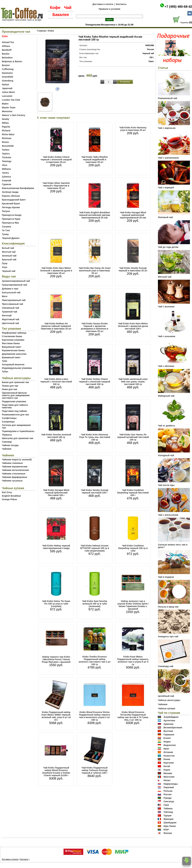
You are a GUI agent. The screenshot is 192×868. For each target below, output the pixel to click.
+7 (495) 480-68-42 (178, 7)
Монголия (169, 777)
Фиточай (7, 316)
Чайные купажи (167, 708)
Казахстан (169, 756)
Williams (6, 169)
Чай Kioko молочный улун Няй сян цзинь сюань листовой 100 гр (133, 382)
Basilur (6, 54)
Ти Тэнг (6, 230)
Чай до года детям (168, 247)
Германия (169, 735)
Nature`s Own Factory (14, 115)
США (166, 805)
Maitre (5, 104)
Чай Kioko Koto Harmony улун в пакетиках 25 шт (133, 129)
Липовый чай (165, 217)
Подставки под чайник (14, 411)
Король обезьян (11, 196)
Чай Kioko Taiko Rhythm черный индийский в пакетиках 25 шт (95, 160)
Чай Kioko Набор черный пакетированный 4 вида (56, 547)
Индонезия (170, 745)
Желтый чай (9, 252)
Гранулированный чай (14, 285)
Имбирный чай (166, 396)
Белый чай (8, 248)
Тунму (5, 234)
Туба (4, 361)
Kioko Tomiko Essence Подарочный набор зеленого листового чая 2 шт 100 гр (95, 660)
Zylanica (6, 177)
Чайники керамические (15, 467)
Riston (5, 142)
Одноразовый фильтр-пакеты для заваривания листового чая (16, 395)
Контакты (121, 4)
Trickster (7, 157)
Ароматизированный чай (16, 281)
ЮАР (166, 830)
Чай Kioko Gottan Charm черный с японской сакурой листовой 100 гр (95, 382)
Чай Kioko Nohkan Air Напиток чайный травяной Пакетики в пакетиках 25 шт (56, 326)
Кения (167, 759)
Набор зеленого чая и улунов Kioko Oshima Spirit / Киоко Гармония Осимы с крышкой (133, 605)
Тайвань (168, 808)
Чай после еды (166, 485)
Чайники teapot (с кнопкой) (17, 460)
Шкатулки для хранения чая (18, 438)
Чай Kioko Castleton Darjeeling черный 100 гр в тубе (133, 548)
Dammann (7, 73)
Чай (68, 8)
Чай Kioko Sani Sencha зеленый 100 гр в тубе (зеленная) (95, 604)
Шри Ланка (170, 826)
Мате (5, 296)
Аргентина (169, 720)
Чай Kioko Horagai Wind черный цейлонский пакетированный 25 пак (133, 215)
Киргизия (169, 763)
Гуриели (6, 184)
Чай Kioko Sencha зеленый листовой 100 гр (56, 436)
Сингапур (169, 801)
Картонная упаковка (13, 340)
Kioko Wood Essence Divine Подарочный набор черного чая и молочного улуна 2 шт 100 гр (95, 716)
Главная (42, 31)
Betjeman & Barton (12, 61)
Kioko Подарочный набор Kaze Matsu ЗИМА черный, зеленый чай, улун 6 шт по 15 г (56, 716)
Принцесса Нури (11, 219)
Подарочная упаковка (14, 401)
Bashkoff (7, 50)
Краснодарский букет (14, 200)
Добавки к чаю (10, 289)
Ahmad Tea (8, 42)
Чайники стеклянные (14, 474)
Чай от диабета (166, 426)
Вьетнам (168, 731)
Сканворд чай (166, 666)
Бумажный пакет (11, 357)
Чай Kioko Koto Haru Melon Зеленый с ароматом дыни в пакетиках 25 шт (56, 271)
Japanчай (7, 88)
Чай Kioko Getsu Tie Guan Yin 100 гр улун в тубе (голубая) (56, 604)
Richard (6, 131)
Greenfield (7, 77)
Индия (167, 742)
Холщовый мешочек (13, 364)
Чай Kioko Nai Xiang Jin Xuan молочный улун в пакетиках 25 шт (95, 271)
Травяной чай (10, 312)
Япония (168, 833)
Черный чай (9, 271)
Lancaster (7, 96)
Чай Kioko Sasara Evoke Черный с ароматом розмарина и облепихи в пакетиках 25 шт (95, 327)
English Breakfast (11, 496)
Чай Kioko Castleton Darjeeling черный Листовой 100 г (133, 493)
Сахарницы (8, 422)
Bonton (6, 65)
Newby (6, 119)
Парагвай (169, 787)
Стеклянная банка (12, 336)
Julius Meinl (8, 92)
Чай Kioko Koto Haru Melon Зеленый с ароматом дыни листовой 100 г (133, 326)
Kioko (51, 31)
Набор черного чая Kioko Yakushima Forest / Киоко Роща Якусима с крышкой (56, 659)
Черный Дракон (11, 238)
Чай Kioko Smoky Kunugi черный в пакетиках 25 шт (133, 269)
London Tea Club (11, 100)
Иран (166, 749)
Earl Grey (7, 492)
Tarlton (6, 150)
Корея (167, 770)
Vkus (5, 165)
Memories (7, 111)
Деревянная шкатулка (14, 354)
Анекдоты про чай (168, 636)
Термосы (7, 435)
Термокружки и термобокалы (18, 431)
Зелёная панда (10, 192)
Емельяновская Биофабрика (18, 188)
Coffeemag (8, 69)
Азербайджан (171, 717)
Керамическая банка (13, 350)
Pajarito (6, 127)
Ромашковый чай (168, 98)
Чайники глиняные (12, 463)
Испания (168, 752)
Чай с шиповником (168, 158)
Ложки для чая (10, 386)
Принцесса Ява (10, 223)
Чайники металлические (15, 470)
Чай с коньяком (167, 336)
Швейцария (170, 823)
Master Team (9, 108)
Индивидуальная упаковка (17, 368)
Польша (168, 791)
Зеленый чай (9, 256)
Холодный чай (166, 455)
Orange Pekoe (9, 499)
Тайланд (168, 812)
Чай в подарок (166, 577)
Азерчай (6, 180)
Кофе (55, 8)
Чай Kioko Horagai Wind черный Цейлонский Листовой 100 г (56, 493)
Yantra (5, 173)
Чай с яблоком (166, 366)
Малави (168, 773)
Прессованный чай (12, 304)
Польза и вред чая (168, 607)
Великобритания (173, 728)
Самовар (7, 442)
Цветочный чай (10, 323)
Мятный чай (165, 277)
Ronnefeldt (8, 146)
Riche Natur (8, 134)
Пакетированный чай (14, 300)
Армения (168, 724)
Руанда (168, 798)
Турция (168, 816)
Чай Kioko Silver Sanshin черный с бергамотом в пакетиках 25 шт (56, 186)
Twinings (7, 161)
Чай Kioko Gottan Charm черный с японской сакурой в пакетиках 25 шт (56, 160)
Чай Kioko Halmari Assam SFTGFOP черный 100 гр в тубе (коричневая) (94, 548)
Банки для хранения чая (15, 382)
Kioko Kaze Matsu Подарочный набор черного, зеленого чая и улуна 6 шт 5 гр (133, 660)
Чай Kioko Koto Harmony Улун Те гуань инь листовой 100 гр (95, 437)
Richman (7, 138)
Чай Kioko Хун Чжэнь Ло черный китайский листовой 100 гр (133, 437)
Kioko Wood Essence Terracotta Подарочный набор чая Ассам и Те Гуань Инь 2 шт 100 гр (133, 716)
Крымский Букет (11, 204)
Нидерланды (171, 784)
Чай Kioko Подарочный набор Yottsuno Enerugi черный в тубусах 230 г (95, 770)
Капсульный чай (11, 292)
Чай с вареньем (167, 128)
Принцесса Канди (12, 215)
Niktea (5, 123)
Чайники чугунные (12, 481)
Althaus (6, 46)
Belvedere (7, 58)
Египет (167, 738)
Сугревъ (7, 227)
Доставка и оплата (103, 4)
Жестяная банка (11, 343)
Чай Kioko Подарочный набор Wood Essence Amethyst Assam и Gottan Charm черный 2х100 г (56, 772)
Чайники (7, 449)
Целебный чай (166, 696)
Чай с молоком (166, 307)
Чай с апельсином (168, 515)
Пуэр (5, 263)
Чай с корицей (166, 188)
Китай (167, 766)
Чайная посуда (10, 445)
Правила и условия (110, 9)
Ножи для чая (10, 389)
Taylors (6, 154)
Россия (168, 794)
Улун (5, 267)
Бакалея (61, 15)
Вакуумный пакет (12, 347)
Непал (167, 780)
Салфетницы (9, 418)
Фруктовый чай (11, 319)
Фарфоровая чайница (14, 333)
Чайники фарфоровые (14, 477)
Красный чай (9, 260)
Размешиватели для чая (15, 415)
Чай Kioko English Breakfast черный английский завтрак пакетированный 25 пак (95, 215)
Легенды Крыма (11, 207)
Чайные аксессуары (169, 700)
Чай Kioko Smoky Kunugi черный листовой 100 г (95, 491)
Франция (168, 819)
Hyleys (6, 84)
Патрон (6, 211)
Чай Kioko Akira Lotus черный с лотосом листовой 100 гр (56, 382)
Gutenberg (8, 81)
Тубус (5, 372)
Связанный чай (10, 308)
